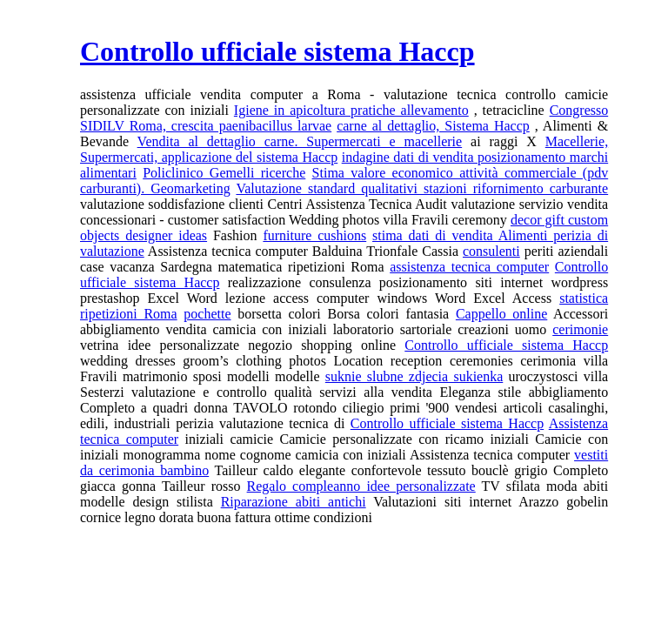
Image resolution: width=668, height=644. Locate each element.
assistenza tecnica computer (469, 267)
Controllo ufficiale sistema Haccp (506, 345)
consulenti (491, 251)
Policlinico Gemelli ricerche (224, 173)
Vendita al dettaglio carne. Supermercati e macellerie (300, 141)
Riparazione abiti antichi (294, 502)
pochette (207, 314)
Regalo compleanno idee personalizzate (361, 486)
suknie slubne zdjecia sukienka (414, 376)
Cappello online (501, 314)
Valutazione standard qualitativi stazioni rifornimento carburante (422, 188)
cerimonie (580, 329)
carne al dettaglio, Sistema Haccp (433, 126)
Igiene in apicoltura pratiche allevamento (351, 110)
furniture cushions (314, 235)
